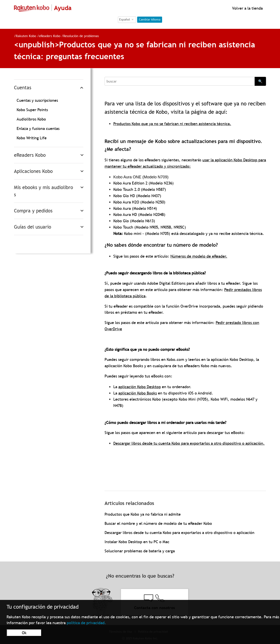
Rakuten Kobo (24, 36)
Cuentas (23, 88)
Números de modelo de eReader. (199, 256)
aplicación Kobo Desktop (140, 387)
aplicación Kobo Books (138, 393)
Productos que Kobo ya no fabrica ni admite (143, 514)
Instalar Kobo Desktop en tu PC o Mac (137, 542)
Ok (24, 633)
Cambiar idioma (150, 19)
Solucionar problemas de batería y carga (140, 551)
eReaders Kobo (48, 36)
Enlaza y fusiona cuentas (38, 128)
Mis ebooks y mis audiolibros (44, 191)
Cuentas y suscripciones (37, 100)
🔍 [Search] (260, 81)
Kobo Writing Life (32, 138)
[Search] (180, 81)
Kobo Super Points (32, 110)
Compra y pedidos (33, 211)
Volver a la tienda (247, 8)
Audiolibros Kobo (31, 119)
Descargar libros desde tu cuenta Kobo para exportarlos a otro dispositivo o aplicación (179, 533)
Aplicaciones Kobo (33, 171)
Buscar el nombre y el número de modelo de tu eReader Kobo (158, 523)
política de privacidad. (86, 623)
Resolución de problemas (79, 36)
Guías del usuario (33, 227)
